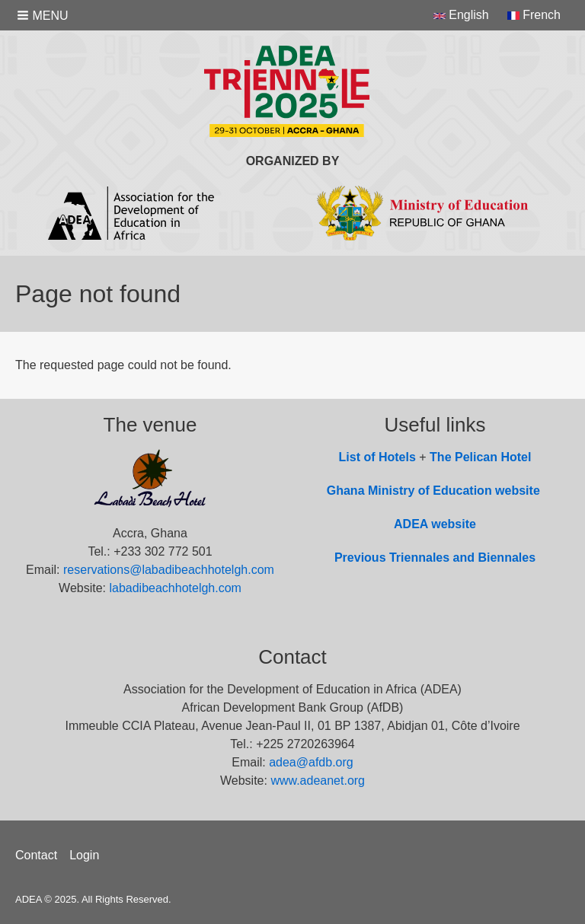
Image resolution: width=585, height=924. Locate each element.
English (461, 15)
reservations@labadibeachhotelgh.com (169, 570)
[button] (44, 15)
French (534, 15)
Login (84, 855)
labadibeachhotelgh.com (175, 588)
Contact (36, 855)
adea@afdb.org (311, 762)
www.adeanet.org (318, 781)
